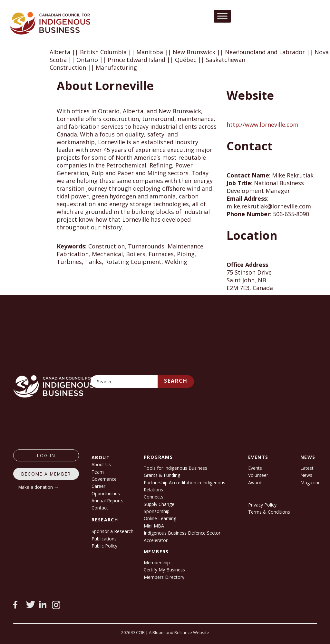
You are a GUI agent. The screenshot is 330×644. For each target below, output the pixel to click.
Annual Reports (107, 501)
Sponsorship (157, 511)
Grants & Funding (162, 475)
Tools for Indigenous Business (175, 468)
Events (255, 468)
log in (46, 455)
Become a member (46, 474)
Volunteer (258, 475)
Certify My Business (164, 570)
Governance (104, 479)
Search (176, 381)
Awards (256, 483)
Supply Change (159, 504)
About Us (101, 464)
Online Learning (160, 518)
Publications (104, 539)
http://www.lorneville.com (262, 125)
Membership (157, 563)
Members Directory (164, 577)
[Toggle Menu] (222, 16)
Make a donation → (39, 487)
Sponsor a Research (112, 531)
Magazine (311, 483)
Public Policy (104, 546)
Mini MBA (154, 526)
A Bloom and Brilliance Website (179, 632)
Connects (154, 497)
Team (98, 472)
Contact (100, 508)
